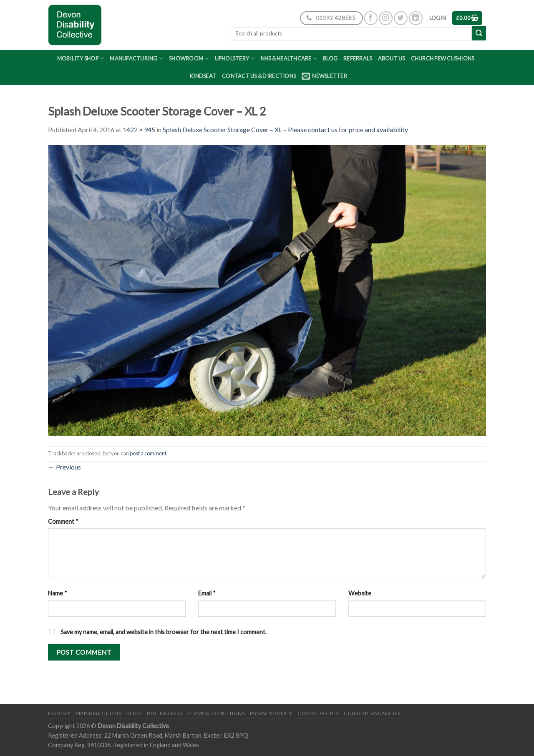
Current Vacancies (372, 713)
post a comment (148, 453)
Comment (63, 521)
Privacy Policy (271, 713)
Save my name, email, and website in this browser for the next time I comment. (164, 632)
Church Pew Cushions (443, 58)
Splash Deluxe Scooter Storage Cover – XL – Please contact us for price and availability (285, 129)
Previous (64, 467)
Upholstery (235, 59)
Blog (330, 58)
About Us (392, 58)
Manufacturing (136, 59)
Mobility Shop (81, 59)
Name (58, 593)
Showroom (189, 59)
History (59, 713)
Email (207, 593)
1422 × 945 (139, 129)
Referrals (358, 58)
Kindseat (203, 76)
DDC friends (165, 713)
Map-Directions (98, 713)
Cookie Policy (318, 713)
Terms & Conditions (216, 713)
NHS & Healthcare (289, 59)
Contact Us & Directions (259, 76)
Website (360, 593)
